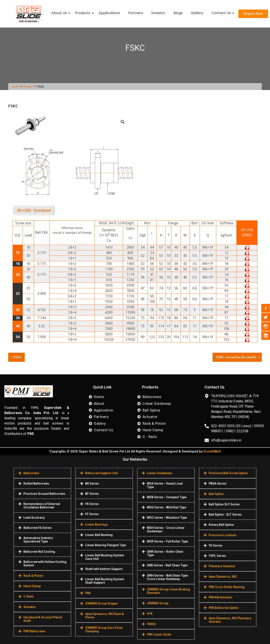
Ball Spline (216, 494)
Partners (136, 13)
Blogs (178, 13)
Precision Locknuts (223, 535)
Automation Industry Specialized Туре (38, 540)
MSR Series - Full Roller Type (168, 541)
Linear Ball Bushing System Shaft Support (105, 581)
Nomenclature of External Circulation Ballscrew (42, 506)
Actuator (30, 607)
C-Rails (29, 596)
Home (15, 87)
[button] (123, 122)
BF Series (92, 494)
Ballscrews (31, 473)
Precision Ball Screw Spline (228, 473)
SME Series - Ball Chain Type (167, 565)
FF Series (92, 514)
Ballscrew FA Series (37, 528)
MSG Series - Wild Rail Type (167, 507)
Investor (158, 13)
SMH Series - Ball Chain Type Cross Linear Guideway (167, 577)
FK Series (92, 504)
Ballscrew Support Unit (102, 473)
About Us (60, 13)
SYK (150, 614)
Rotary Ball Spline (221, 525)
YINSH (151, 624)
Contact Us (222, 13)
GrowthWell (212, 451)
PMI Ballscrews (34, 631)
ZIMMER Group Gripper (102, 603)
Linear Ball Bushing (99, 535)
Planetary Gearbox (222, 566)
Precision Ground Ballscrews (44, 494)
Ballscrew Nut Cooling (39, 552)
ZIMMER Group (158, 603)
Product (28, 87)
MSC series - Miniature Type (167, 518)
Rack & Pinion (33, 576)
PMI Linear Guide (159, 634)
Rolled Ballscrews (36, 483)
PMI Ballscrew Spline (224, 608)
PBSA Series (218, 483)
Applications (109, 13)
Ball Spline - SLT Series (225, 515)
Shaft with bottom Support (104, 569)
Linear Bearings (97, 524)
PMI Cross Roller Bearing (227, 587)
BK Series (92, 483)
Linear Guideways (160, 473)
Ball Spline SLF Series (224, 504)
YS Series (216, 546)
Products (84, 13)
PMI (88, 593)
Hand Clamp (32, 586)
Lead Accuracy (34, 518)
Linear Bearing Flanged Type (106, 545)
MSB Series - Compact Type (167, 497)
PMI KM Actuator (221, 597)
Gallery (197, 13)
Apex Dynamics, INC (223, 577)
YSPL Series (217, 556)
